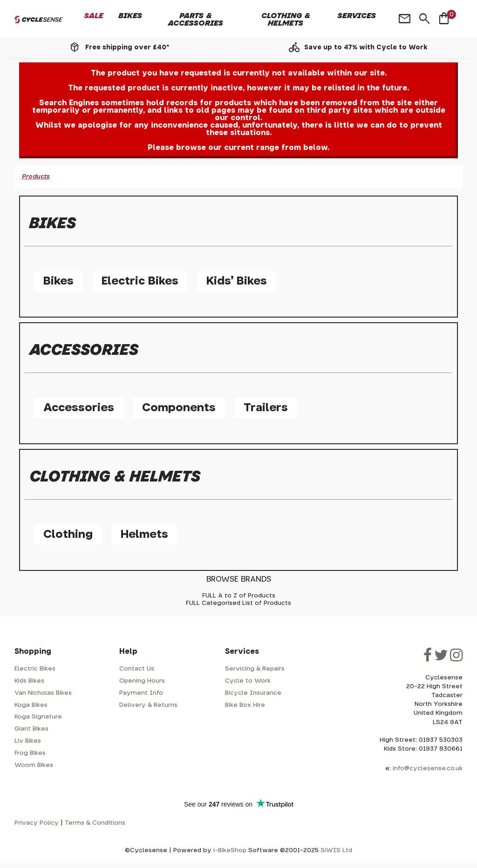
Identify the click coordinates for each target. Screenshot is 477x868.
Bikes (130, 16)
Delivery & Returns (148, 705)
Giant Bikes (31, 729)
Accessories (79, 408)
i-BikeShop (230, 851)
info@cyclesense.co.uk (428, 769)
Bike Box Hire (245, 705)
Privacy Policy (37, 823)
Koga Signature (38, 717)
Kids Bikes (29, 681)
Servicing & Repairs (255, 669)
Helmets (144, 535)
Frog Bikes (30, 753)
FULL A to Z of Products (239, 596)
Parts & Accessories (196, 20)
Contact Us (137, 669)
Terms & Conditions (95, 823)
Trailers (266, 408)
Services (357, 16)
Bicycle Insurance (253, 693)
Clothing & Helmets (286, 20)
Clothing (68, 535)
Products (36, 177)
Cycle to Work (248, 681)
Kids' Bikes (237, 281)
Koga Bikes (31, 705)
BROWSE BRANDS (239, 579)
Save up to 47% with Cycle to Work (366, 47)
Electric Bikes (140, 281)
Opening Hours (142, 681)
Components (179, 408)
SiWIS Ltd (336, 851)
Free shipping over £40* (127, 47)
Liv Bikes (28, 741)
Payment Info (141, 693)
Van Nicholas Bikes (43, 693)
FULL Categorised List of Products (238, 603)
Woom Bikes (34, 765)
